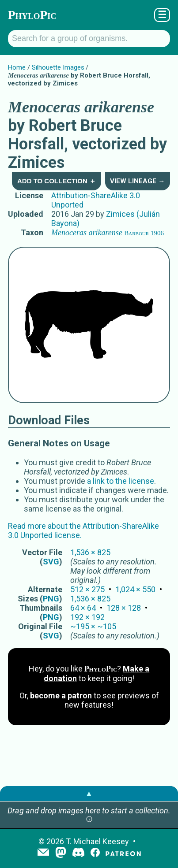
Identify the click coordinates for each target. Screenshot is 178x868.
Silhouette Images (58, 67)
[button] (89, 820)
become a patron (61, 696)
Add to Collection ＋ (57, 181)
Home (17, 67)
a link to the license (121, 481)
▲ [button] (89, 793)
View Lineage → (137, 181)
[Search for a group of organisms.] (89, 39)
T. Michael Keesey (97, 841)
